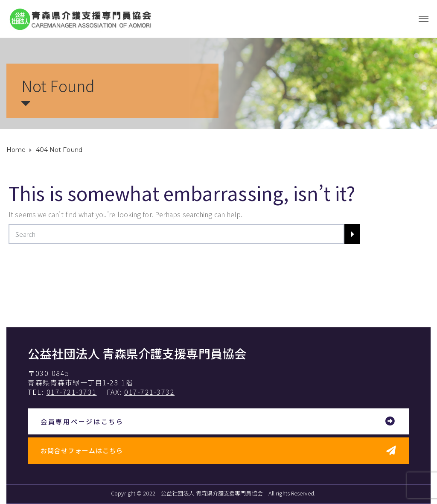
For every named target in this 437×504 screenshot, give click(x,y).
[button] (218, 422)
